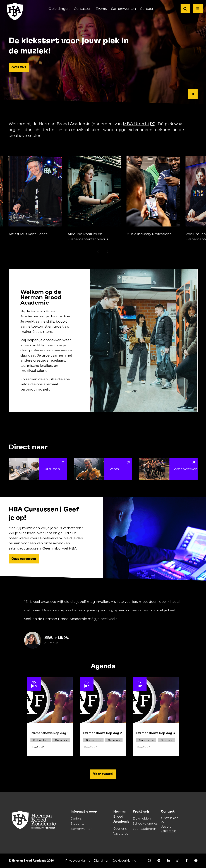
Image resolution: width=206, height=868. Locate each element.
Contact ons (169, 831)
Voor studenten (144, 829)
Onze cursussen (24, 559)
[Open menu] (198, 9)
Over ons (120, 829)
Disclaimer (101, 861)
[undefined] (99, 252)
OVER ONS (19, 67)
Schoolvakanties (145, 824)
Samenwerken (82, 829)
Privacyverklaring (78, 861)
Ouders (76, 819)
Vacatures (121, 834)
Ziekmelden (142, 819)
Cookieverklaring (124, 861)
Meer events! (103, 774)
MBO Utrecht (139, 124)
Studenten (79, 824)
